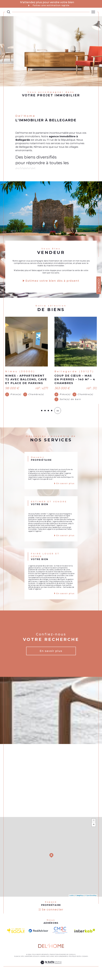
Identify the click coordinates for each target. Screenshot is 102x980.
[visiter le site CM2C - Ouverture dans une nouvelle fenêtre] (61, 936)
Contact (99, 285)
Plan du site (19, 962)
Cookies (85, 962)
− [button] (94, 830)
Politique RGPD (75, 962)
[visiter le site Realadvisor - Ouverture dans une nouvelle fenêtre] (38, 936)
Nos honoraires (61, 962)
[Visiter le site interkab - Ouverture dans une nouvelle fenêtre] (85, 936)
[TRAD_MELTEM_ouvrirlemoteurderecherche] (9, 12)
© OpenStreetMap (91, 901)
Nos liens (50, 962)
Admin (43, 962)
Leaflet (72, 901)
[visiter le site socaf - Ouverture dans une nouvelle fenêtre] (16, 936)
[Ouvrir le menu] (93, 12)
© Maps (79, 901)
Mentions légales (32, 962)
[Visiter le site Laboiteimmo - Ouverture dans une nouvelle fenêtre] (51, 971)
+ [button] (94, 826)
